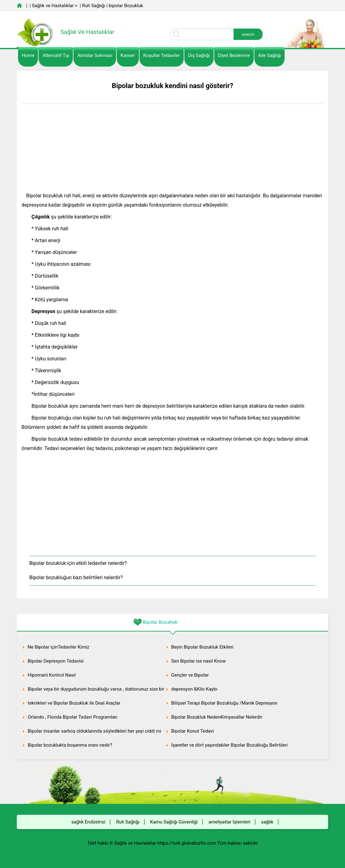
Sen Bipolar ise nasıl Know (198, 661)
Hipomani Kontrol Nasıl (52, 675)
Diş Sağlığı (199, 55)
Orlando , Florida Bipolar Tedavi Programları (73, 717)
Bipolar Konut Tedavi (193, 731)
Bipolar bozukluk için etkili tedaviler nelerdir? (78, 563)
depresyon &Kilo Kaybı (194, 689)
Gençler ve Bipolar (190, 675)
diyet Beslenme (234, 55)
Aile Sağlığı (270, 55)
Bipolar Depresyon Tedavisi (56, 661)
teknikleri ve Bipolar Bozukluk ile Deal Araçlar (74, 703)
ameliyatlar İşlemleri (229, 822)
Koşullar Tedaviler (162, 55)
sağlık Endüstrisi (88, 822)
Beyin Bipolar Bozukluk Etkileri (202, 647)
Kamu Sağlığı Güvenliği (174, 822)
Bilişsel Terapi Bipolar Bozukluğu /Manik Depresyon (224, 703)
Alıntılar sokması (95, 55)
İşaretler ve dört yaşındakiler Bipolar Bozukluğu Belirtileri (229, 745)
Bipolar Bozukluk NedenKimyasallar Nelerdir (217, 717)
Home (28, 55)
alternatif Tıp (56, 55)
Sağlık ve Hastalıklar (53, 6)
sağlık (267, 822)
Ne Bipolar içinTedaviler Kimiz (59, 647)
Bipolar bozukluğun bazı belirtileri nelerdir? (76, 577)
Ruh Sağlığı (93, 6)
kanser (128, 55)
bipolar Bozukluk (126, 6)
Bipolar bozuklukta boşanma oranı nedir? (70, 745)
